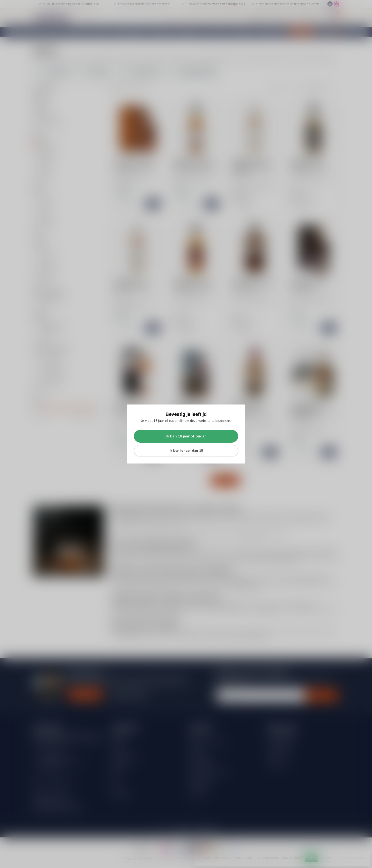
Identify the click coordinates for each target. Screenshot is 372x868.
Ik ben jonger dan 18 (186, 451)
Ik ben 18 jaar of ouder (186, 436)
